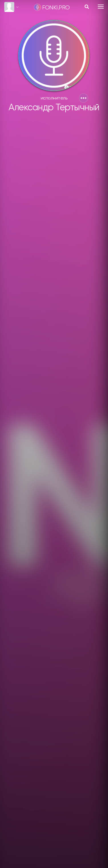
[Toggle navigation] (101, 7)
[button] (83, 98)
